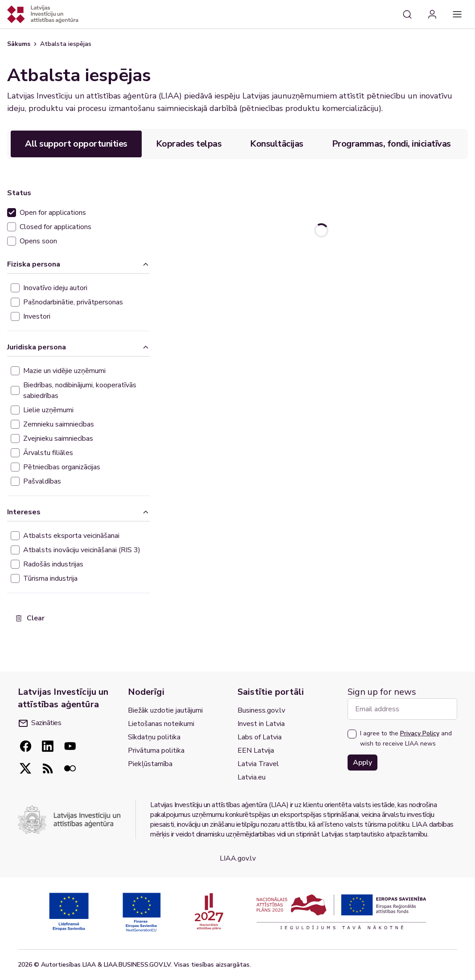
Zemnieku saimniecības (59, 424)
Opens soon (38, 241)
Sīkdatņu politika (154, 737)
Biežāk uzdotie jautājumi (165, 710)
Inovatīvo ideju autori (55, 288)
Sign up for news (382, 692)
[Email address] (403, 709)
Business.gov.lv (261, 710)
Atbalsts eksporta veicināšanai (71, 536)
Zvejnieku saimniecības (58, 439)
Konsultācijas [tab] (277, 144)
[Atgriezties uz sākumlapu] (43, 14)
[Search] (407, 14)
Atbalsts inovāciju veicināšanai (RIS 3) (82, 550)
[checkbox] (12, 213)
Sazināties (40, 723)
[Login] (432, 14)
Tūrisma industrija (50, 578)
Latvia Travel (258, 764)
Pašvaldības (42, 481)
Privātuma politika (156, 750)
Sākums (19, 44)
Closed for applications (55, 227)
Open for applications (53, 213)
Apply (362, 763)
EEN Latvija (256, 750)
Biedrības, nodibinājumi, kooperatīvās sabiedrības (80, 390)
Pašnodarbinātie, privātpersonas (73, 302)
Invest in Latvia (261, 724)
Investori (37, 316)
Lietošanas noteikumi (161, 724)
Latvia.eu (252, 777)
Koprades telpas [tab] (189, 144)
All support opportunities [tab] (76, 144)
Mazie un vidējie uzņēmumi (64, 371)
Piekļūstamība (150, 764)
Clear (29, 618)
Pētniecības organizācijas (62, 467)
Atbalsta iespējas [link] (66, 44)
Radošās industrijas (53, 564)
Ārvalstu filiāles (48, 453)
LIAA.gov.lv (238, 858)
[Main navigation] (457, 14)
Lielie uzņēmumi (48, 410)
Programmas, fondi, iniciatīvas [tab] (391, 144)
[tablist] (237, 144)
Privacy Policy (420, 733)
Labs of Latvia (260, 737)
